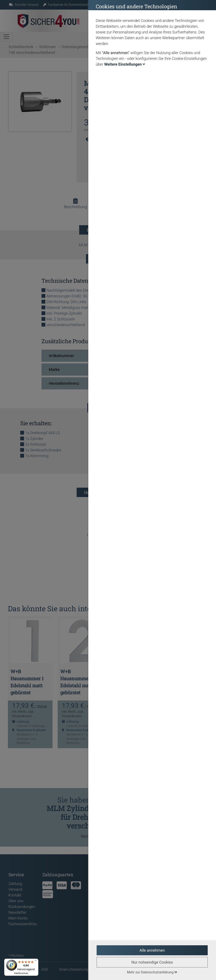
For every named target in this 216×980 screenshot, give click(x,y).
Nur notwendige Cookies (152, 962)
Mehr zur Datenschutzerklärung (152, 972)
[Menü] (36, 961)
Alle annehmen (152, 950)
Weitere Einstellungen (125, 64)
